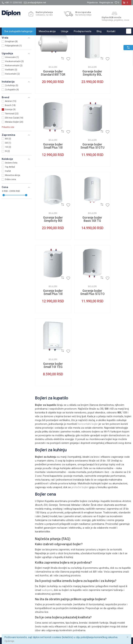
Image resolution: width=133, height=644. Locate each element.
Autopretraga (92, 46)
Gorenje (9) (10, 145)
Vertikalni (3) (11, 105)
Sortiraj (107, 46)
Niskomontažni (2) (14, 101)
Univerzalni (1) (12, 93)
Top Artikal (10, 202)
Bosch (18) (10, 141)
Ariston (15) (11, 136)
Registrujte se (106, 3)
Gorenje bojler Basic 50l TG (116, 171)
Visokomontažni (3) (14, 97)
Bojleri (7, 57)
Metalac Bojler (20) (14, 157)
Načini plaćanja (99, 531)
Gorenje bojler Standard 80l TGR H (50, 105)
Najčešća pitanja (77, 547)
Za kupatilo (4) (12, 125)
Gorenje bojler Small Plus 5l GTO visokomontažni (83, 239)
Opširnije (9, 641)
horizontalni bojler (88, 295)
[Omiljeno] (117, 3)
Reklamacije (97, 543)
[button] (129, 31)
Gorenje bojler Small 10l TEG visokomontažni (116, 239)
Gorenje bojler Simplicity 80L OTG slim (83, 105)
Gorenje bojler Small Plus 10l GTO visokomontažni (116, 105)
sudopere (47, 460)
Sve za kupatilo (27, 39)
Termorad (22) (12, 149)
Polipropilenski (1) (13, 81)
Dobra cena (10, 215)
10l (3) (8, 182)
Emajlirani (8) (11, 77)
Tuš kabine (118, 523)
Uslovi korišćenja (77, 526)
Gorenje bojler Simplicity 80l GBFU (83, 172)
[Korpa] (127, 4)
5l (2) (7, 186)
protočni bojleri (80, 358)
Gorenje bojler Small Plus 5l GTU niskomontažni (50, 172)
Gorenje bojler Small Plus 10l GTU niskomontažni (50, 239)
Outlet (8, 206)
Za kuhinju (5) (12, 121)
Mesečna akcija (13, 211)
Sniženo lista (11, 198)
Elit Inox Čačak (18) (14, 153)
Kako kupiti (96, 526)
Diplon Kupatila (9, 39)
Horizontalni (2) (12, 109)
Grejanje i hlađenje (46, 39)
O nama (50, 523)
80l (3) (8, 174)
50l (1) (8, 178)
